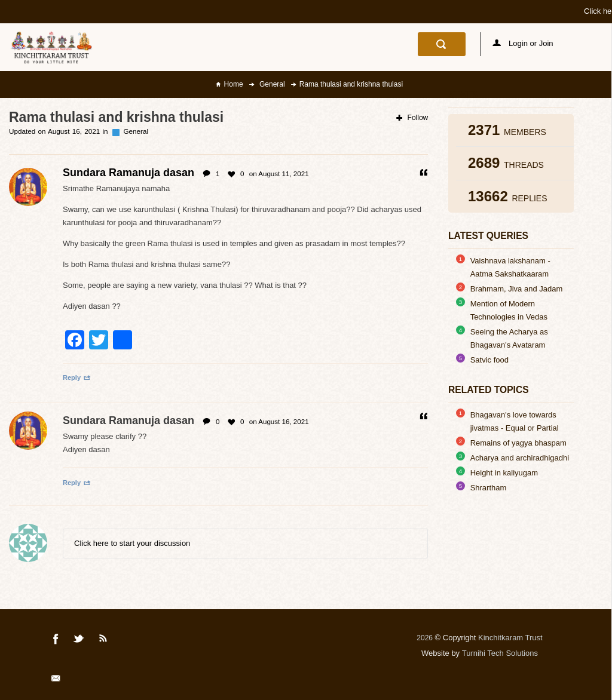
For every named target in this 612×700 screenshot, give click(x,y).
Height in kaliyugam (504, 473)
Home (234, 84)
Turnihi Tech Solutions (500, 653)
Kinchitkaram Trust (510, 638)
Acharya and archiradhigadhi (520, 458)
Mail (57, 680)
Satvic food (489, 360)
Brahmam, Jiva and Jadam (517, 289)
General (271, 84)
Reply (77, 377)
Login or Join (523, 43)
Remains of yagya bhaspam (518, 443)
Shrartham (489, 488)
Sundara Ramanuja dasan (128, 420)
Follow (412, 118)
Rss (103, 641)
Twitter (79, 641)
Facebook (56, 641)
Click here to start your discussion (132, 543)
